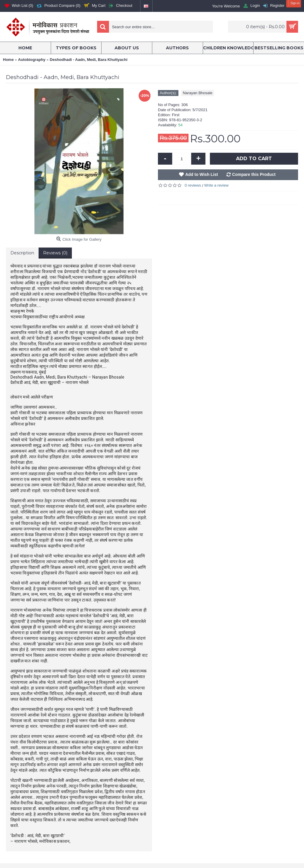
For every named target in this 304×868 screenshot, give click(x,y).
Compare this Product (254, 174)
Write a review (216, 185)
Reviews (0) (55, 253)
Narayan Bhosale (198, 93)
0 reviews (193, 185)
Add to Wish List (202, 174)
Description (22, 253)
